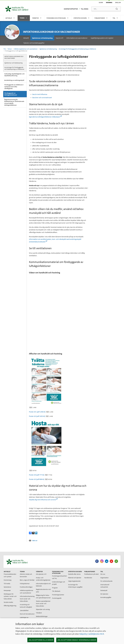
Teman (10, 49)
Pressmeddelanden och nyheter (10, 575)
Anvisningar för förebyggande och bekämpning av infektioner (77, 49)
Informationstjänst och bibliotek (43, 585)
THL (5, 49)
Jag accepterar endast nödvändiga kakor (77, 640)
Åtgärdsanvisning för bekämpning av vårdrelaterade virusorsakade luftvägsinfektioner (14, 102)
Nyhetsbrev (7, 587)
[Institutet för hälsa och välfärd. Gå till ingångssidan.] (27, 562)
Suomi (101, 2)
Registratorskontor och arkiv (43, 590)
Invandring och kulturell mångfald (26, 606)
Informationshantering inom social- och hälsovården (27, 599)
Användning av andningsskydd (14, 80)
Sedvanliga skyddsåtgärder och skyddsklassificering (14, 75)
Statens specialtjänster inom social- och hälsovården (43, 604)
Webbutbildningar (42, 616)
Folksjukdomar (25, 584)
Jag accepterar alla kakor (41, 640)
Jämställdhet (24, 610)
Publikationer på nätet (91, 574)
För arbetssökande (106, 581)
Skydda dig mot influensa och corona (43, 500)
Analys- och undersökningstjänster (43, 579)
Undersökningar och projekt (59, 583)
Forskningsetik (57, 598)
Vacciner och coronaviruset (42, 97)
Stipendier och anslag (43, 609)
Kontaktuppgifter (71, 9)
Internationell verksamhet (105, 586)
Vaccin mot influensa (40, 94)
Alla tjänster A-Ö (41, 574)
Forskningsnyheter (58, 595)
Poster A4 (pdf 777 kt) (41, 475)
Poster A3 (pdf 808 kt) (41, 479)
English (118, 2)
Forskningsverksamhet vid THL (59, 577)
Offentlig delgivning (10, 606)
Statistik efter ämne (74, 574)
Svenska (109, 2)
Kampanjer (7, 590)
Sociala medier (8, 602)
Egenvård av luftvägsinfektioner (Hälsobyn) (45, 117)
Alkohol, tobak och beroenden (26, 575)
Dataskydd (104, 590)
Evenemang (8, 580)
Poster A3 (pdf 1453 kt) (41, 416)
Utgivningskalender (74, 581)
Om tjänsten (104, 594)
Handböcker (88, 578)
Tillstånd (39, 613)
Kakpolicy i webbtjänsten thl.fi (92, 634)
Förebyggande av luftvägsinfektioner (11, 94)
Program (55, 588)
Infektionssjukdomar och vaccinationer (51, 32)
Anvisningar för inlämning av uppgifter (75, 586)
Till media (85, 9)
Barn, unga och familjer (27, 580)
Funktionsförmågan (26, 587)
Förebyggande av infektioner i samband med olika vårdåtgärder (14, 87)
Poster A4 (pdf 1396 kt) (41, 412)
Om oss (103, 574)
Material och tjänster (75, 578)
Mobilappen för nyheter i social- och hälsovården (10, 596)
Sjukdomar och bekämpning (48, 49)
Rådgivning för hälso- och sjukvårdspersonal (43, 596)
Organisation (104, 578)
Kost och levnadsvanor (27, 614)
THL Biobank (56, 591)
